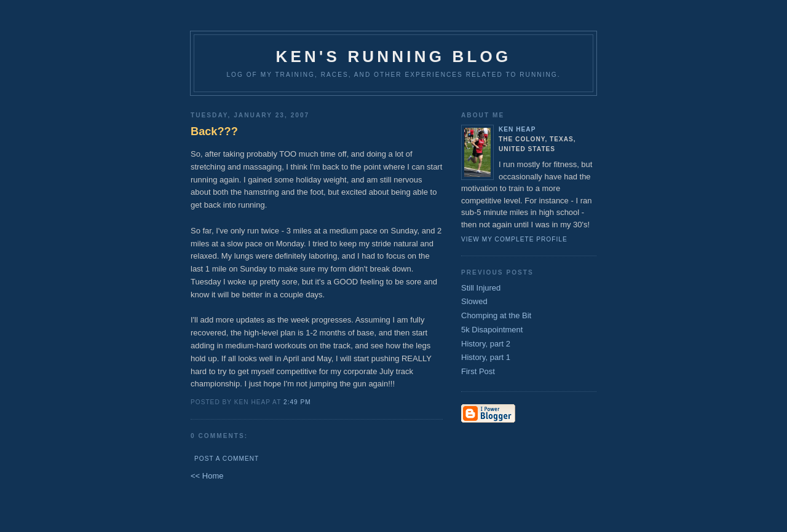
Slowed (474, 301)
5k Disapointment (492, 330)
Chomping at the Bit (496, 315)
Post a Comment (227, 459)
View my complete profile (514, 239)
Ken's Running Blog (394, 57)
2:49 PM (297, 402)
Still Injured (481, 288)
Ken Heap (517, 129)
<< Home (207, 476)
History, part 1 (486, 357)
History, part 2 (486, 344)
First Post (478, 371)
